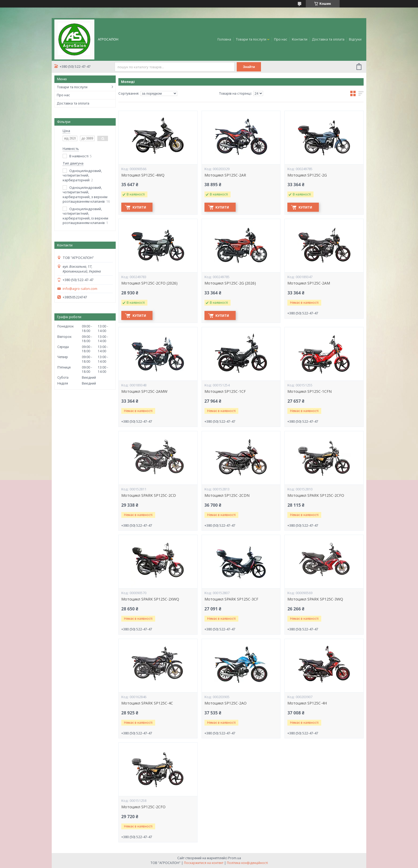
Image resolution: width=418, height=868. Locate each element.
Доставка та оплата (328, 39)
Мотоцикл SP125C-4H (307, 703)
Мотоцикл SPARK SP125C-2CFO (316, 495)
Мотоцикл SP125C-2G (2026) (230, 283)
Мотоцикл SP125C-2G (307, 175)
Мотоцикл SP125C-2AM (309, 283)
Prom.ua (235, 858)
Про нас (281, 39)
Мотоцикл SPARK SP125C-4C (147, 703)
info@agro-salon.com (80, 289)
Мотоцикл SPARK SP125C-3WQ (315, 599)
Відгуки (355, 39)
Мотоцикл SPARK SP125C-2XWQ (150, 599)
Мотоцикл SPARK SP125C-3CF (231, 599)
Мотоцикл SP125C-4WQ (143, 175)
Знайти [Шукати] (249, 67)
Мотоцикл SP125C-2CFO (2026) (149, 283)
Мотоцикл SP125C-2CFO (143, 807)
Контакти (300, 39)
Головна (224, 39)
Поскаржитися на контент (204, 863)
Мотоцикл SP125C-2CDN (227, 495)
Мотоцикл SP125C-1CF (225, 391)
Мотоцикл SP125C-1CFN (310, 391)
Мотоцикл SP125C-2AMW (144, 391)
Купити (140, 207)
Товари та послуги (251, 39)
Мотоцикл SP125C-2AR (225, 175)
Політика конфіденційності (247, 863)
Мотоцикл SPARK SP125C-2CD (149, 495)
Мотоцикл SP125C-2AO (226, 703)
